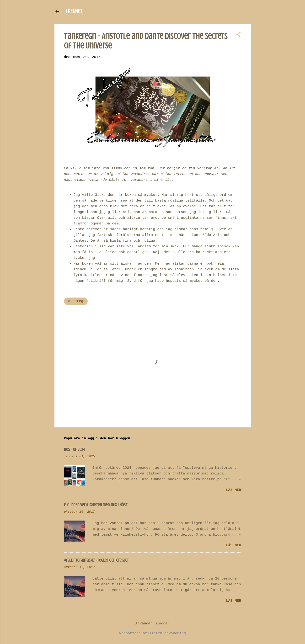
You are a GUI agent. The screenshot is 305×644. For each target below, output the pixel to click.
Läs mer (233, 490)
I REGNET (74, 11)
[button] (238, 35)
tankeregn (76, 301)
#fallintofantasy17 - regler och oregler (96, 560)
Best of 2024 (75, 449)
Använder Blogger (152, 624)
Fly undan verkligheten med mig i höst (96, 505)
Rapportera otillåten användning (152, 633)
